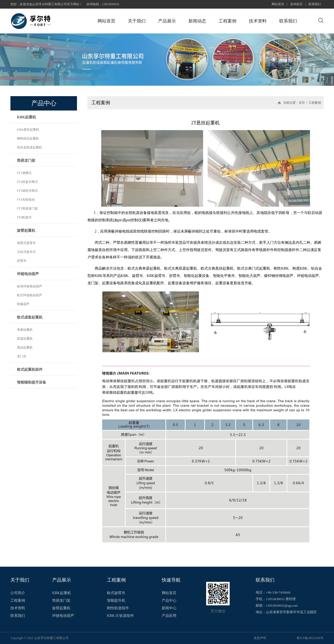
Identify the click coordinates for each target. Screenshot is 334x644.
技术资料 (258, 21)
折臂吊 (22, 261)
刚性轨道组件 (118, 608)
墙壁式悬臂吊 (26, 243)
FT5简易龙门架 (27, 208)
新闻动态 (197, 21)
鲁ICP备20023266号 (310, 638)
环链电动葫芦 (28, 274)
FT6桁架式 (24, 217)
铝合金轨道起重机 (29, 147)
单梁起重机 (25, 330)
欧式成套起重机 (30, 317)
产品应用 (169, 616)
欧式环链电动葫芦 (29, 295)
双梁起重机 (25, 339)
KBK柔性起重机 (28, 130)
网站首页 (278, 4)
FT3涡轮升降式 (27, 191)
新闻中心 (169, 608)
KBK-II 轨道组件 (120, 616)
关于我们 (137, 21)
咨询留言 (296, 4)
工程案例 (228, 21)
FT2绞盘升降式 (27, 182)
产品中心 (169, 601)
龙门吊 (22, 356)
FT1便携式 (24, 173)
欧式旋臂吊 (116, 593)
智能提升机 (116, 601)
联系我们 (315, 4)
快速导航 (171, 580)
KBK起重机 (26, 117)
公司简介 (18, 593)
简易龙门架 (26, 161)
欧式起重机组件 (30, 370)
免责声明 (260, 638)
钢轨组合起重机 (28, 138)
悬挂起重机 (25, 347)
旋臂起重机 (26, 231)
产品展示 (167, 21)
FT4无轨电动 (26, 200)
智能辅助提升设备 (32, 382)
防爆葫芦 (23, 304)
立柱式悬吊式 (26, 252)
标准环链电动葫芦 (29, 286)
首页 (302, 103)
